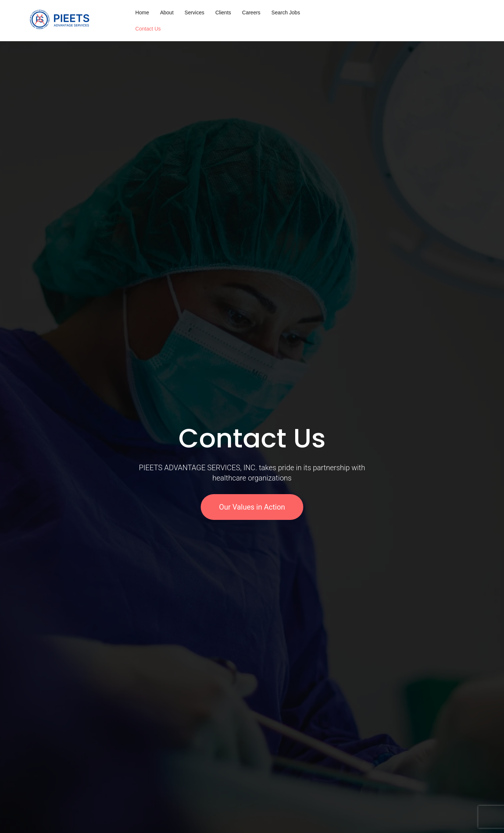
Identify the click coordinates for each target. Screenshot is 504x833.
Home (142, 13)
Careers (251, 13)
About (167, 13)
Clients (223, 13)
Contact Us (148, 29)
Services (194, 13)
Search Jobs (286, 13)
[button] (8, 473)
